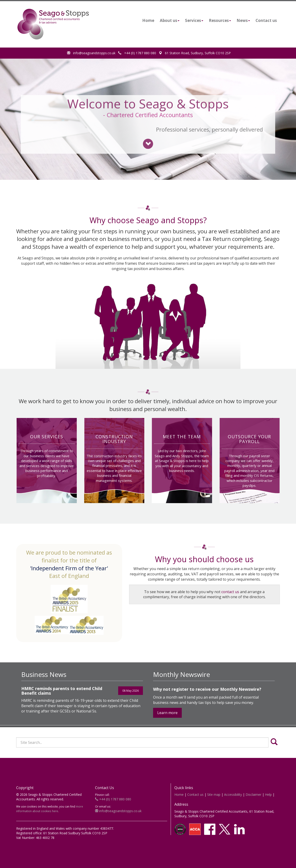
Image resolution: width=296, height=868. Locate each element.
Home (148, 20)
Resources (220, 20)
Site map (214, 794)
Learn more (167, 713)
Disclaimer (253, 794)
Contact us (266, 20)
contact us (230, 592)
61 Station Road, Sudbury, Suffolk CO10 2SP (195, 53)
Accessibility (233, 794)
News (243, 20)
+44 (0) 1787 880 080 (137, 53)
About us (170, 20)
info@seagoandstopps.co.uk (91, 53)
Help (268, 794)
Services (194, 20)
